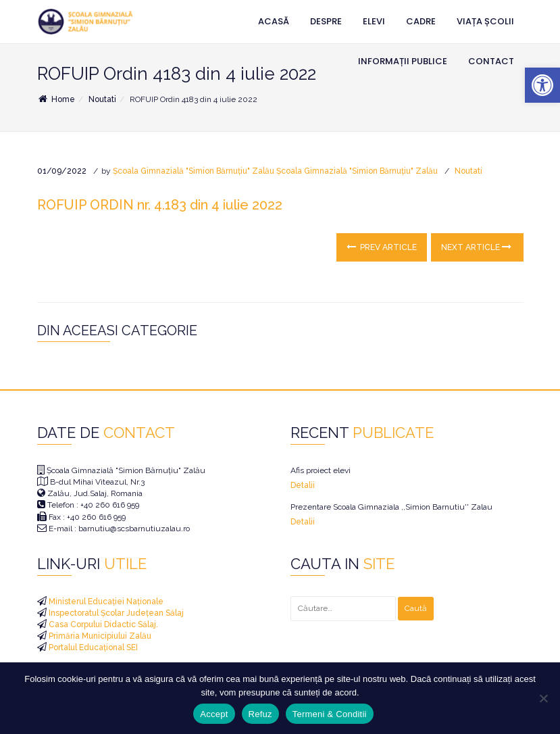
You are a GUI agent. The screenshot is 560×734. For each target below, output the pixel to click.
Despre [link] (326, 21)
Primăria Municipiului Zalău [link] (99, 636)
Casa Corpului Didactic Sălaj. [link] (102, 625)
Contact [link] (491, 61)
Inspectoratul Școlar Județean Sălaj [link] (115, 613)
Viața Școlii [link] (485, 21)
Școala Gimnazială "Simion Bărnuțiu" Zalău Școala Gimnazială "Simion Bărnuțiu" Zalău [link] (275, 171)
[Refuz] (543, 698)
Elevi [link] (374, 21)
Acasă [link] (274, 21)
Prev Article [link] (382, 247)
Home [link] (56, 99)
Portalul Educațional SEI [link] (92, 647)
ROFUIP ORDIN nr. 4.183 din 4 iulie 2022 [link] (160, 205)
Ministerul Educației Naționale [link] (105, 602)
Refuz (260, 714)
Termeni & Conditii (330, 714)
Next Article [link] (476, 247)
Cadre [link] (421, 21)
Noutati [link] (102, 99)
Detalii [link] (303, 485)
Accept (214, 714)
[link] (542, 85)
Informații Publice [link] (403, 61)
